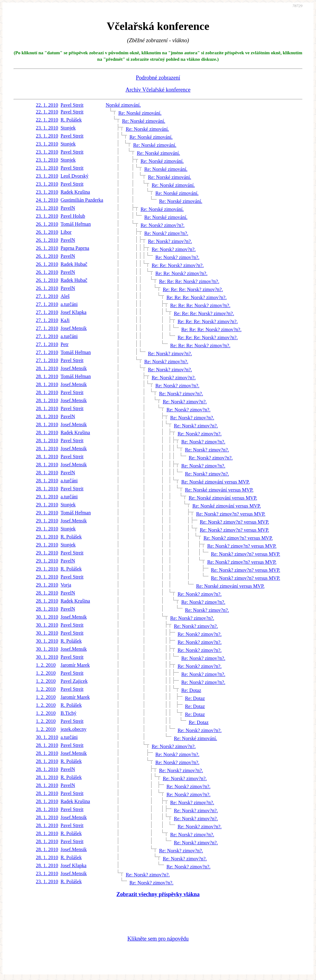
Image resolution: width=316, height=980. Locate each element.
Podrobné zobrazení (158, 78)
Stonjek (68, 128)
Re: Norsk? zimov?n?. (162, 225)
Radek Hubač (74, 264)
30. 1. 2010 (47, 617)
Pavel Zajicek (74, 681)
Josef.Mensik (74, 328)
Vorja (66, 585)
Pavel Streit (72, 105)
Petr (64, 344)
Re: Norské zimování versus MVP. (215, 482)
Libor (66, 232)
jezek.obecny (73, 729)
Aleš (65, 296)
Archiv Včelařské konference (158, 90)
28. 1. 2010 (47, 368)
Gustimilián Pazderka (82, 200)
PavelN (68, 208)
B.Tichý (68, 713)
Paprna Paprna (75, 248)
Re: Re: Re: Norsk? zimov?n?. (189, 281)
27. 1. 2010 (47, 296)
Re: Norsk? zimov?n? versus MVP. (231, 514)
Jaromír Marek (75, 665)
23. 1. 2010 (47, 128)
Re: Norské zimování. (140, 113)
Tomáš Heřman (76, 224)
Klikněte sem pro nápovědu (158, 939)
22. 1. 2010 (47, 105)
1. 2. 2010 (46, 665)
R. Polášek (71, 120)
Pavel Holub (73, 216)
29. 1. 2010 (47, 497)
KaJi (65, 320)
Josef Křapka (73, 312)
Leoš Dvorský (74, 176)
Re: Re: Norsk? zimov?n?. (178, 265)
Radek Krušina (75, 192)
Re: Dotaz (191, 690)
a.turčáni (69, 304)
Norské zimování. (123, 105)
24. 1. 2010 (47, 200)
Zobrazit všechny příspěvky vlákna (158, 894)
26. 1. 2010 (47, 224)
